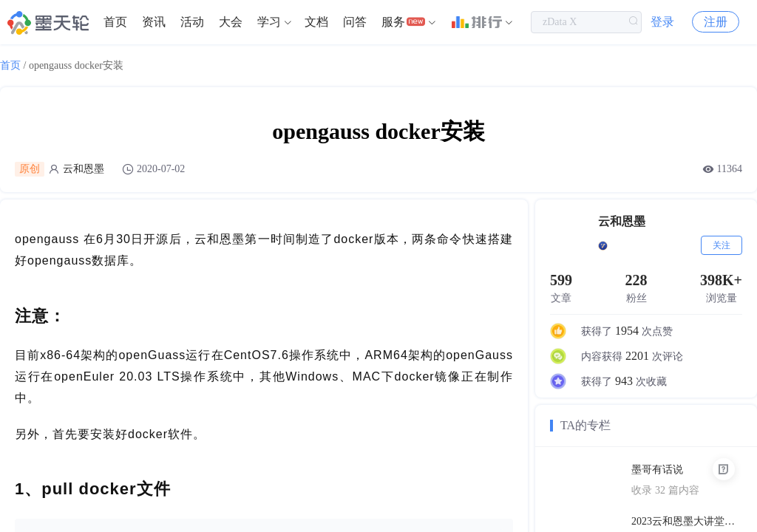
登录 (662, 22)
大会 (231, 22)
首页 (115, 22)
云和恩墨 (84, 169)
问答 (355, 22)
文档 (316, 22)
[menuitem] (115, 22)
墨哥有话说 (657, 470)
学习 (269, 22)
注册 (716, 22)
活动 (192, 22)
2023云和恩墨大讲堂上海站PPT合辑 (687, 521)
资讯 (154, 22)
